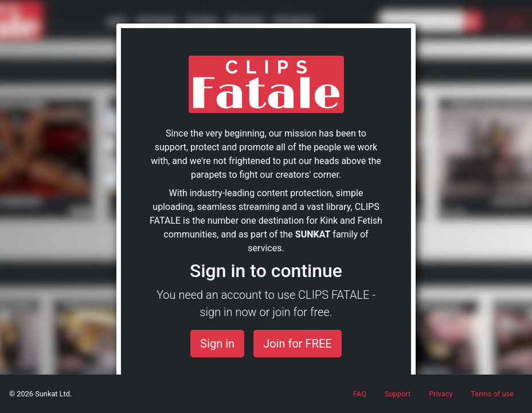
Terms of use (492, 394)
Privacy (441, 394)
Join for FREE (298, 344)
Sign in (217, 344)
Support (398, 394)
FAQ (360, 394)
